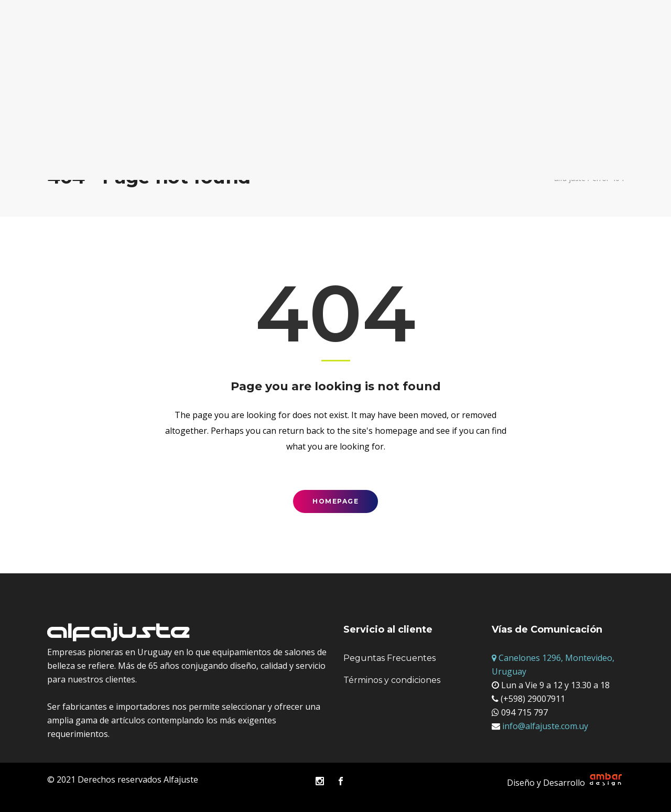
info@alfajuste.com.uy (544, 726)
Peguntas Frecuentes (389, 658)
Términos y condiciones (392, 680)
